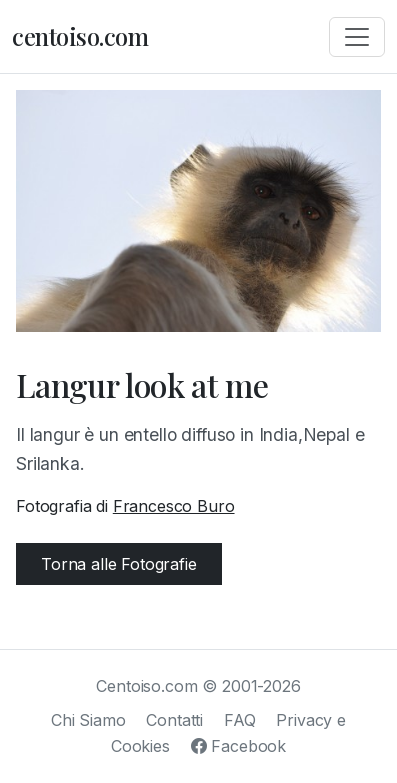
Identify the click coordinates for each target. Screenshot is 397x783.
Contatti (174, 720)
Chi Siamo (88, 720)
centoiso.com (80, 36)
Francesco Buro (174, 506)
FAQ (240, 720)
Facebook (238, 746)
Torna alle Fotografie (119, 564)
